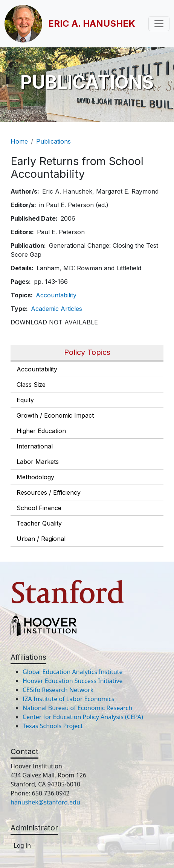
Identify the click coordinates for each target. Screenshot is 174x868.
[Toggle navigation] (159, 24)
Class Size (31, 385)
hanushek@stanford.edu (45, 802)
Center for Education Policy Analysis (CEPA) (83, 717)
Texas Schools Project (53, 726)
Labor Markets (38, 462)
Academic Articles (56, 309)
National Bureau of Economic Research (77, 708)
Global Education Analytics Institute (73, 672)
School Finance (39, 508)
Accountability (37, 369)
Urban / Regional (41, 539)
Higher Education (41, 431)
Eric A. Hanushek (92, 23)
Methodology (35, 477)
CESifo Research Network (58, 690)
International (35, 446)
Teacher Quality (39, 523)
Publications (53, 141)
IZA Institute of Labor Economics (69, 699)
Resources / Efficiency (49, 492)
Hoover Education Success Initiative (73, 681)
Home (19, 141)
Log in (22, 845)
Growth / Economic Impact (55, 415)
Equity (25, 400)
